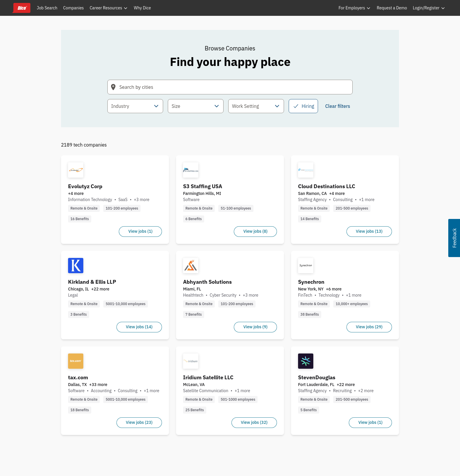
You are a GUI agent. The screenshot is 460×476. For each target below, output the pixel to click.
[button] (454, 238)
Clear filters (338, 106)
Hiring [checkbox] (303, 106)
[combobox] (135, 106)
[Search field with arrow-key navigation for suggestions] (230, 87)
